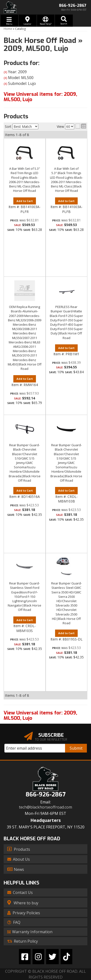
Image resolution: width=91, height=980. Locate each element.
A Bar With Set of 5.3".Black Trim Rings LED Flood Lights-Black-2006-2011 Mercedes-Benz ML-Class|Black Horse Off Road (66, 180)
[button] (64, 21)
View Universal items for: (40, 97)
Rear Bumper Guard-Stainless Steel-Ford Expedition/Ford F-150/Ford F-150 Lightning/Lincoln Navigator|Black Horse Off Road (25, 596)
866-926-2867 (46, 795)
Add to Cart (25, 201)
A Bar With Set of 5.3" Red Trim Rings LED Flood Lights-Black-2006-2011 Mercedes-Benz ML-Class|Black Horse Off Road (25, 180)
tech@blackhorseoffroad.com (45, 807)
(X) (5, 72)
